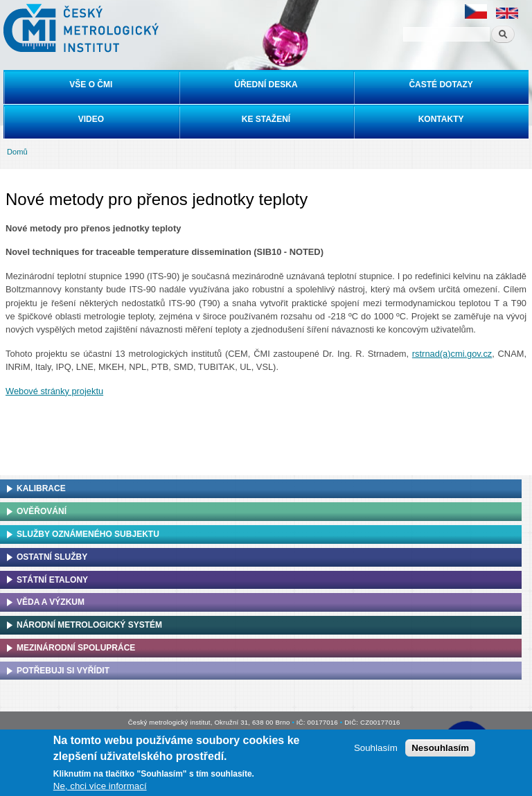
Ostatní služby (52, 557)
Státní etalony (52, 580)
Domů (17, 152)
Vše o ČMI (91, 85)
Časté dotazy (441, 85)
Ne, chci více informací (100, 786)
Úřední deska (266, 85)
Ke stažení (266, 119)
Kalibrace (41, 488)
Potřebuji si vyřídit (63, 671)
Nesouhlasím (440, 748)
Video (91, 119)
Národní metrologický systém (89, 625)
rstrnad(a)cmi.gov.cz (452, 354)
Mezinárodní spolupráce (76, 648)
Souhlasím (376, 748)
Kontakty (441, 119)
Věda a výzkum (51, 602)
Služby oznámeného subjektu (88, 534)
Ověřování (42, 511)
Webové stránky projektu (54, 391)
